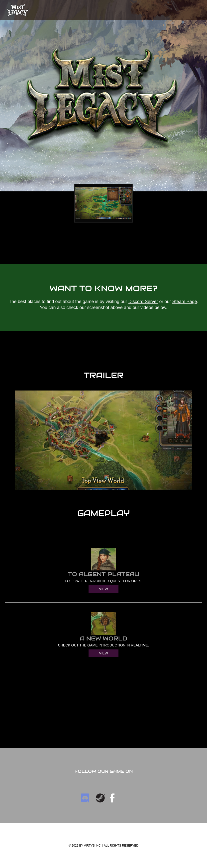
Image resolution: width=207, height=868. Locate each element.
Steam (100, 798)
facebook (112, 798)
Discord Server (143, 302)
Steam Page (185, 302)
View (103, 589)
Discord (85, 798)
